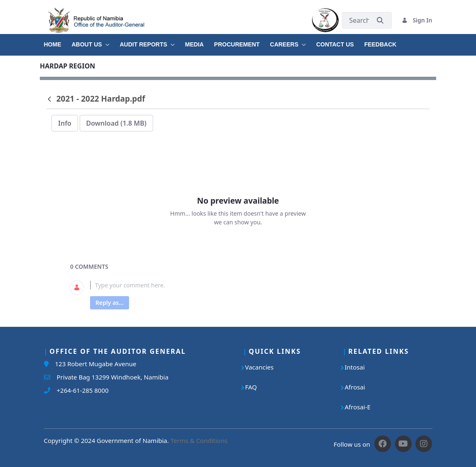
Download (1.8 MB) (116, 123)
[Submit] (380, 20)
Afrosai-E (358, 407)
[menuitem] (58, 41)
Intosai (355, 367)
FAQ (251, 387)
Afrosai (355, 387)
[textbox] (248, 285)
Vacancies (260, 367)
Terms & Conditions (199, 440)
